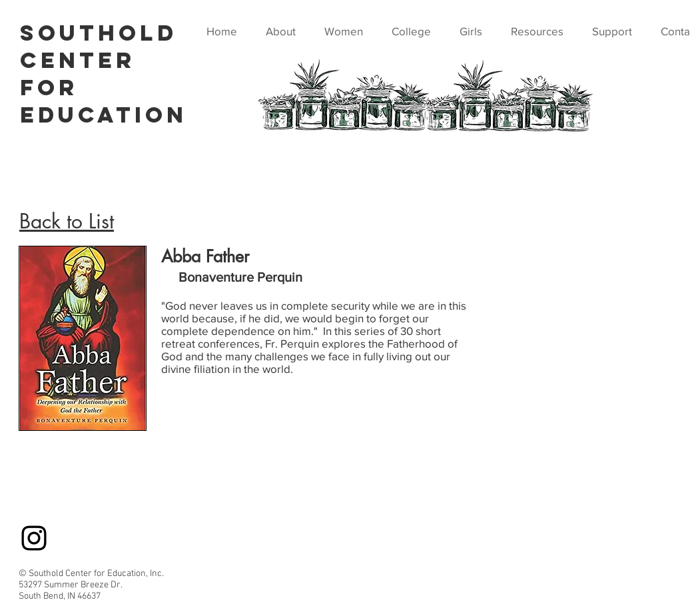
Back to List (67, 221)
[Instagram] (34, 538)
